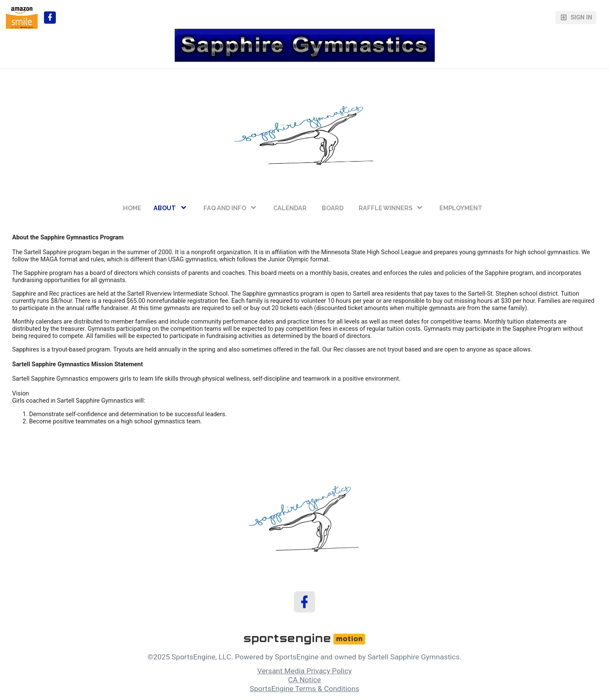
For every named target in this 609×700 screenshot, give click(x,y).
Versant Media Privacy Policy (304, 671)
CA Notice (304, 680)
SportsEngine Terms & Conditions (304, 689)
